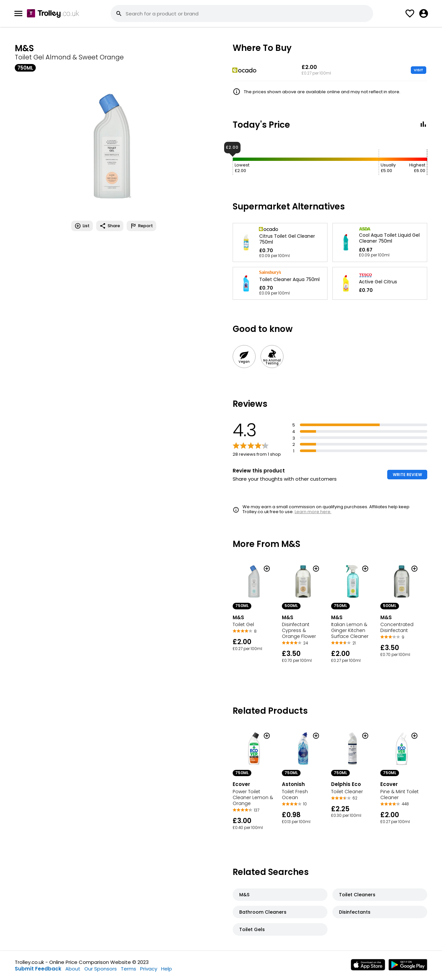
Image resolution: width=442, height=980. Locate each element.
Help (167, 969)
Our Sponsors (101, 969)
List (82, 226)
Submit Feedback (38, 969)
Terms (128, 969)
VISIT (419, 70)
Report (141, 226)
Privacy (149, 969)
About (73, 969)
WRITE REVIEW (407, 475)
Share (110, 226)
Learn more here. (313, 512)
